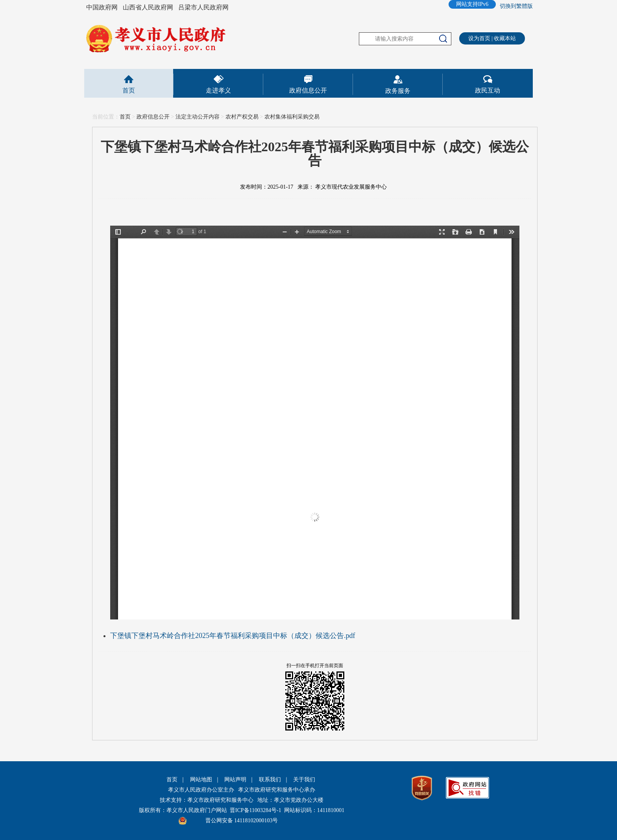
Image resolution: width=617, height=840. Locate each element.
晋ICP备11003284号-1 (256, 810)
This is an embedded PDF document (315, 423)
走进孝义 (218, 90)
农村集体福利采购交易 (292, 117)
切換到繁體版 (516, 6)
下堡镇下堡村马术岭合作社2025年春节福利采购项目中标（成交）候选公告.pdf (233, 636)
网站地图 (201, 780)
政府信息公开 (308, 90)
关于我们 (304, 780)
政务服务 (398, 91)
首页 (129, 90)
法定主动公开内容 (198, 117)
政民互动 (488, 90)
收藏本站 (505, 38)
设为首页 (479, 38)
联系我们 (270, 780)
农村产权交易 (242, 117)
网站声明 (235, 780)
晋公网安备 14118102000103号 (242, 821)
